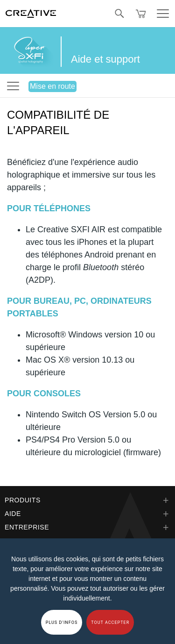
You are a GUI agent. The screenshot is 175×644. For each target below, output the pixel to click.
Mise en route (52, 86)
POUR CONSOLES (44, 394)
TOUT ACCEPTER (110, 623)
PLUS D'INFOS (62, 623)
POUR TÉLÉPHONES (49, 208)
